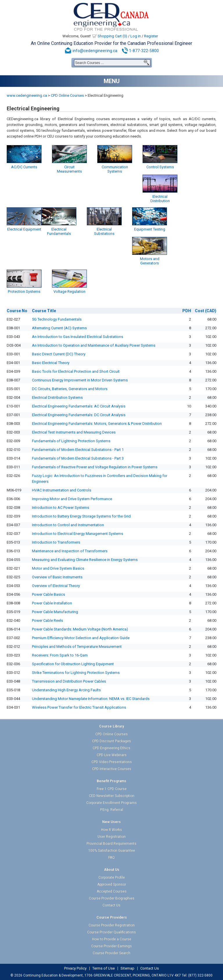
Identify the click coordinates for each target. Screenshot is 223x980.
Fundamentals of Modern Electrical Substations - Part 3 (78, 458)
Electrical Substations (104, 231)
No (17, 311)
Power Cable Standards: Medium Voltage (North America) (80, 629)
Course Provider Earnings (111, 946)
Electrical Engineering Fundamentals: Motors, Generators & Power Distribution (97, 424)
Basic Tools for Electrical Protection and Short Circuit (76, 371)
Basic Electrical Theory (51, 363)
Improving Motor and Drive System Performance (72, 499)
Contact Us (111, 905)
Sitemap (127, 968)
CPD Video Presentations (112, 762)
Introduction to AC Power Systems (61, 508)
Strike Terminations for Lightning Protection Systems (76, 673)
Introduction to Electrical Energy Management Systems (78, 534)
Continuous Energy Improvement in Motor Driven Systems (80, 380)
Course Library (111, 726)
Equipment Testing (150, 229)
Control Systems (160, 167)
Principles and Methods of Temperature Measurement (77, 647)
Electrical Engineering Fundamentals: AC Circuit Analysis (79, 406)
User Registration (112, 837)
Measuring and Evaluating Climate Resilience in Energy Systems (85, 560)
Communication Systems (115, 169)
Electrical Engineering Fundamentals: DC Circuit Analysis (79, 415)
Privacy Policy (75, 968)
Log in (136, 36)
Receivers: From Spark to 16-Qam (60, 655)
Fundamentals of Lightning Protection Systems (71, 441)
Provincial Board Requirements (111, 844)
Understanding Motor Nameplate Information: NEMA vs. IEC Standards (91, 699)
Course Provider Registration (112, 925)
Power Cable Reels (47, 620)
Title (44, 311)
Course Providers (112, 917)
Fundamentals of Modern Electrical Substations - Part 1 (78, 450)
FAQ (111, 857)
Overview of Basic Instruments (57, 577)
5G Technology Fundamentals (57, 319)
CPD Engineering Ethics (111, 748)
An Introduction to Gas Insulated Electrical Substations (78, 337)
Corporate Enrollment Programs (111, 803)
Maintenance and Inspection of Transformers (70, 551)
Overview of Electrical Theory (56, 586)
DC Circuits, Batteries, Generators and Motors (70, 389)
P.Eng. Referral (112, 810)
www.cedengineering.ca (27, 95)
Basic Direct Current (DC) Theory (59, 354)
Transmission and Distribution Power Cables (69, 681)
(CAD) (206, 311)
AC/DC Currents (24, 167)
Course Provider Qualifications (111, 932)
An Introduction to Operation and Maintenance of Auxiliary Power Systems (94, 345)
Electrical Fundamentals (59, 231)
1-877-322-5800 (144, 51)
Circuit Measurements (69, 169)
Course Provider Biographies (112, 898)
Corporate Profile (112, 877)
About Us (112, 870)
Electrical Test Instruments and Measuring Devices (74, 432)
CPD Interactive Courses (112, 769)
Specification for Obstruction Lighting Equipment (73, 664)
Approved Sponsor (112, 884)
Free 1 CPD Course (112, 789)
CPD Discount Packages (111, 741)
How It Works (111, 830)
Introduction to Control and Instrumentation (68, 525)
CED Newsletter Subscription (112, 796)
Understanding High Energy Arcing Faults (66, 690)
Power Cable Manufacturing (55, 612)
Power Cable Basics (48, 594)
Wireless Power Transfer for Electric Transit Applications (79, 707)
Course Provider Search (111, 953)
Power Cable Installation (52, 603)
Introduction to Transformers (56, 542)
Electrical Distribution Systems (57, 397)
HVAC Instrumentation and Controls (62, 490)
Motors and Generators (150, 261)
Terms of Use (104, 968)
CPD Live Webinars (112, 755)
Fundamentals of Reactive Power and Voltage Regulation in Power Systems (95, 467)
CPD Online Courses (67, 95)
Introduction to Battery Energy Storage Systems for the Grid (81, 516)
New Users (111, 822)
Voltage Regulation (69, 291)
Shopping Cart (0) (112, 36)
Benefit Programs (111, 781)
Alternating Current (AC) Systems (59, 328)
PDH (187, 311)
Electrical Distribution (160, 199)
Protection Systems (24, 291)
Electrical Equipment (24, 229)
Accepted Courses (112, 891)
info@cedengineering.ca (95, 51)
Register (151, 36)
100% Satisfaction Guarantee (112, 851)
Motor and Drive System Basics (58, 568)
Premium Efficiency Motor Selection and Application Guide (81, 638)
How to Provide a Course (112, 939)
